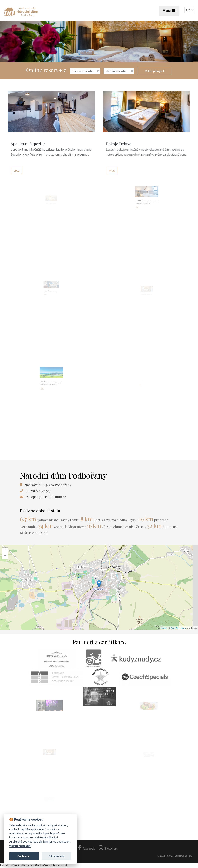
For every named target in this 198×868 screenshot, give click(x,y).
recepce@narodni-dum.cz (46, 497)
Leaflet (164, 628)
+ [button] (5, 550)
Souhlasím (24, 856)
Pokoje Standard (144, 205)
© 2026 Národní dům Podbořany (175, 856)
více (24, 167)
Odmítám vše (56, 856)
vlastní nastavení (20, 846)
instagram (108, 849)
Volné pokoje (155, 71)
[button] (169, 11)
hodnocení (60, 865)
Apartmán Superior (33, 145)
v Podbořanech (43, 865)
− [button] (5, 556)
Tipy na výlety (48, 386)
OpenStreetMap (178, 628)
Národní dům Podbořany (16, 865)
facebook (87, 849)
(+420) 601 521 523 (38, 491)
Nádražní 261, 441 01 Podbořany (48, 485)
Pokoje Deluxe (135, 131)
